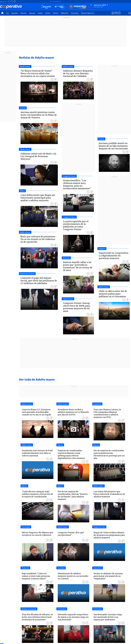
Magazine (15, 13)
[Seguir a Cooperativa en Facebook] (9, 1)
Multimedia (65, 13)
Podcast (56, 13)
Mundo (40, 13)
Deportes (24, 13)
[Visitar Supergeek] (119, 15)
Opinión (48, 13)
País (7, 13)
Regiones (32, 13)
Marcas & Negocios (87, 13)
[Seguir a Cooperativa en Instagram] (15, 1)
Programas (75, 13)
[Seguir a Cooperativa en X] (12, 1)
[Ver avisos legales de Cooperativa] (113, 15)
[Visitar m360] (116, 15)
